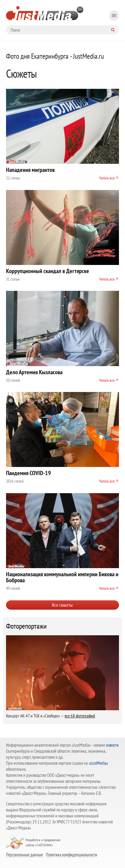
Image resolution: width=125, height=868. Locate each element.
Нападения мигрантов (30, 170)
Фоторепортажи (26, 626)
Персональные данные (24, 854)
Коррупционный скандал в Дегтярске (48, 271)
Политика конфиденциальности (72, 854)
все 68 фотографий (80, 716)
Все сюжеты (62, 605)
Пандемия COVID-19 (29, 473)
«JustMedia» (98, 763)
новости (112, 745)
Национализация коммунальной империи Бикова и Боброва (62, 577)
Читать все (107, 178)
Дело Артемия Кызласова (34, 372)
